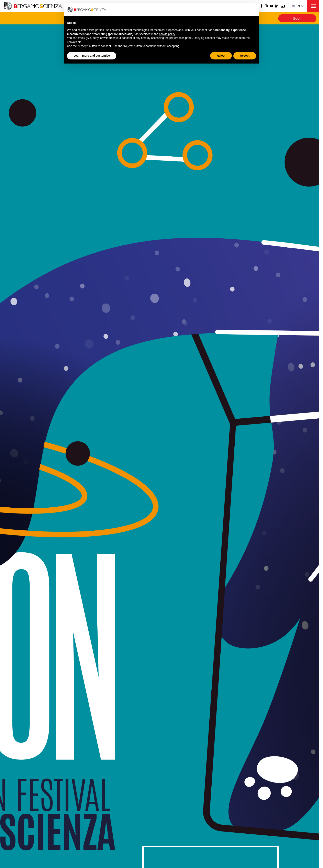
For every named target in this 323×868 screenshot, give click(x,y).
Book (297, 18)
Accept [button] (245, 56)
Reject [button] (221, 56)
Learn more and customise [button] (92, 56)
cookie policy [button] (167, 34)
